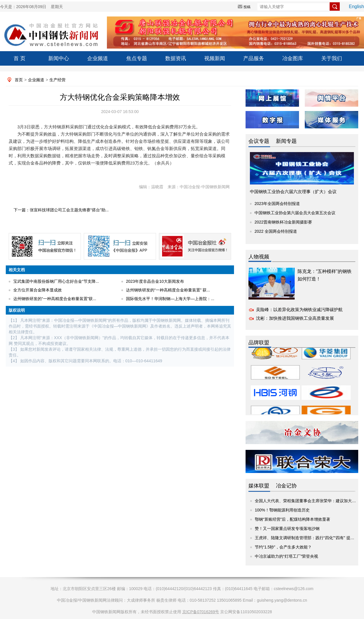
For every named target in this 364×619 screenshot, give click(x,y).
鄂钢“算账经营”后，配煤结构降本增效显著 (292, 519)
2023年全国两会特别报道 (277, 204)
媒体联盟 (259, 486)
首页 (19, 80)
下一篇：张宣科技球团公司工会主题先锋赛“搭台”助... (61, 210)
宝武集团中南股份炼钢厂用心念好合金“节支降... (56, 281)
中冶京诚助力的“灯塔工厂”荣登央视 (286, 556)
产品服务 (254, 58)
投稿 (247, 7)
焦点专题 (137, 58)
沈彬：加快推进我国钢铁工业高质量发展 (295, 318)
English (356, 7)
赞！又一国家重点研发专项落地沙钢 (287, 529)
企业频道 (98, 58)
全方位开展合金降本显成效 (38, 290)
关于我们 (332, 58)
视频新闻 (215, 58)
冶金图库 (293, 58)
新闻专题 (286, 141)
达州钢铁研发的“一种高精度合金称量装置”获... (55, 299)
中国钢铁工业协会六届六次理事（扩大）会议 (293, 192)
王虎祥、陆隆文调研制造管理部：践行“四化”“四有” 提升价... (308, 538)
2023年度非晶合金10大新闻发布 (155, 281)
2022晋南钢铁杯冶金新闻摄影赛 (283, 222)
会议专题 (259, 141)
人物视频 (259, 257)
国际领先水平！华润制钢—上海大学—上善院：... (170, 299)
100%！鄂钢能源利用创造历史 (282, 510)
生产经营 (57, 80)
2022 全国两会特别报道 (276, 231)
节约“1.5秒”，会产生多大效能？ (283, 547)
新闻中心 (59, 58)
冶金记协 (286, 486)
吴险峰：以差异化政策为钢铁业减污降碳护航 (299, 309)
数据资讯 (176, 58)
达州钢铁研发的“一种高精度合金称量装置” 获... (168, 290)
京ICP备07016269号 (201, 612)
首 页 (19, 58)
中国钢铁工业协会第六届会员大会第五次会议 (295, 213)
